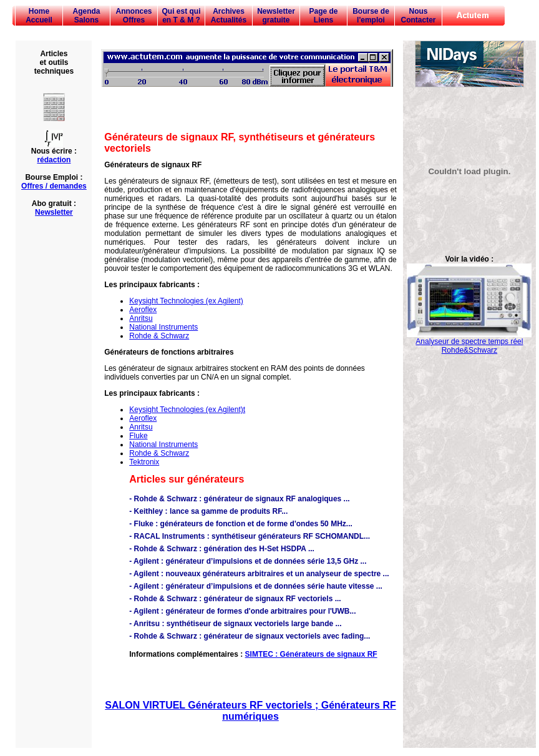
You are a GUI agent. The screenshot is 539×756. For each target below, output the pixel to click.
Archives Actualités (229, 16)
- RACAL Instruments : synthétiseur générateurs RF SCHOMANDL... (250, 536)
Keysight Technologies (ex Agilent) (186, 301)
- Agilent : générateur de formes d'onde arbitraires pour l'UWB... (242, 611)
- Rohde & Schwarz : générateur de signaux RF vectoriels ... (235, 599)
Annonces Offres (134, 16)
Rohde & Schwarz (159, 336)
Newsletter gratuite (276, 16)
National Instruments (163, 327)
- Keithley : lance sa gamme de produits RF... (208, 511)
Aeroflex (143, 310)
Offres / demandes (54, 186)
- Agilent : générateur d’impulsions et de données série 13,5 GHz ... (248, 561)
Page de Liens (323, 16)
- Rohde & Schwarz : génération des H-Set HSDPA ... (222, 549)
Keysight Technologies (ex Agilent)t (187, 410)
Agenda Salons (86, 16)
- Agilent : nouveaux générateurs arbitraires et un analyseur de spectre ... (259, 574)
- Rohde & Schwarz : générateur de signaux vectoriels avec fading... (250, 636)
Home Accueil (39, 16)
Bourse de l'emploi (371, 16)
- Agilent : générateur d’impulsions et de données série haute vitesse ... (256, 586)
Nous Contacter (418, 16)
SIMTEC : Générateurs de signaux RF (311, 654)
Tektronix (144, 462)
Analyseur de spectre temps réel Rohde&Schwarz (469, 342)
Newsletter (54, 212)
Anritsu (141, 318)
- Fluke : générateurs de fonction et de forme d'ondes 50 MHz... (241, 524)
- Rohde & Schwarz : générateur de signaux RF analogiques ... (239, 499)
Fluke (138, 436)
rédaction (54, 160)
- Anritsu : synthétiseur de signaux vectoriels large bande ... (235, 624)
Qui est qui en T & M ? (181, 16)
